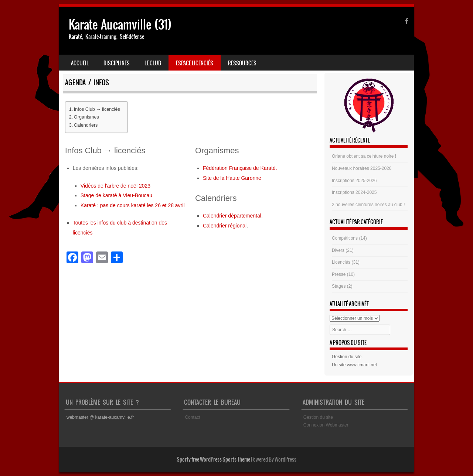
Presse (339, 274)
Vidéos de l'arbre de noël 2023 (115, 186)
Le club (153, 63)
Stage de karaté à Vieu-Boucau (116, 195)
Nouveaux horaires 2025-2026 (362, 168)
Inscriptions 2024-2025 (354, 192)
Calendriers (86, 125)
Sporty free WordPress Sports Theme (213, 459)
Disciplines (117, 63)
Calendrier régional (225, 226)
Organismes (86, 117)
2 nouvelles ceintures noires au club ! (368, 205)
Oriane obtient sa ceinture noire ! (364, 156)
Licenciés (341, 262)
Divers (338, 250)
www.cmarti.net (362, 365)
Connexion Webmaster (326, 425)
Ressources (242, 63)
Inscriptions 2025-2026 (354, 181)
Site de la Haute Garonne (232, 178)
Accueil (80, 63)
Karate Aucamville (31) (120, 25)
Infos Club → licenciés (97, 109)
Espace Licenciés (195, 63)
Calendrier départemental (232, 216)
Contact (192, 417)
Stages (339, 286)
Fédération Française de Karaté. (240, 168)
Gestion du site (347, 357)
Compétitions (345, 238)
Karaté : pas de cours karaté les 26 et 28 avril (133, 205)
